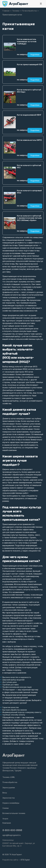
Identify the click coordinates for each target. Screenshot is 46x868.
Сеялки (6, 808)
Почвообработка (10, 782)
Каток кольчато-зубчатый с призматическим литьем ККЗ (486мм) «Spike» (29, 218)
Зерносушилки (9, 788)
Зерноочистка (9, 798)
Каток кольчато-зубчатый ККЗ (29, 166)
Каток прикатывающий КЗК (30, 64)
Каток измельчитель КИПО (29, 140)
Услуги (5, 819)
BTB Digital (25, 860)
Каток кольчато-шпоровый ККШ (29, 192)
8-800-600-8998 (12, 830)
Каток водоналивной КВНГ (29, 115)
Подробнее (35, 55)
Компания (7, 823)
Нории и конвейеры (11, 803)
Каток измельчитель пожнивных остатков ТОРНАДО (27, 41)
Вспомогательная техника (14, 813)
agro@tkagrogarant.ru (12, 835)
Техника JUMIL (9, 777)
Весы (5, 793)
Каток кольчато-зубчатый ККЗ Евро (29, 91)
